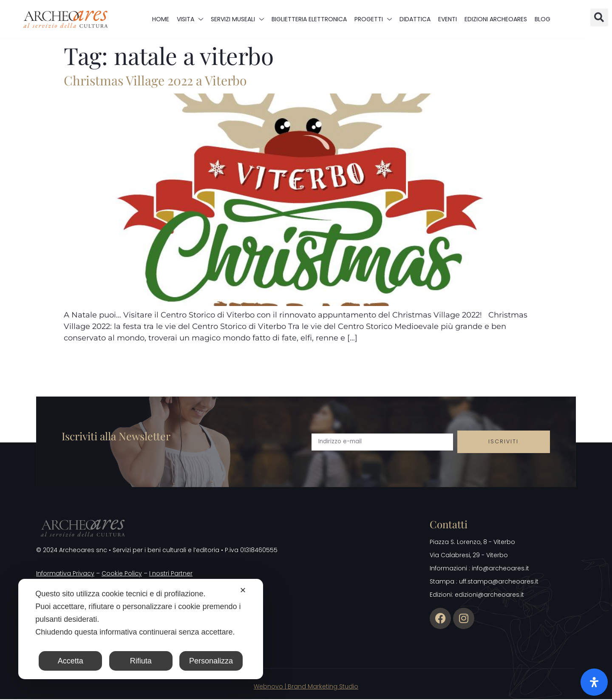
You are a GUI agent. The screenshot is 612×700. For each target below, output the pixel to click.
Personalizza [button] (211, 661)
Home (161, 19)
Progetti (373, 19)
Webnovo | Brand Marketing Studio (306, 687)
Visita (190, 19)
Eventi (448, 19)
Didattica (415, 19)
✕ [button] (243, 590)
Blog (543, 19)
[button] (599, 17)
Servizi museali (237, 19)
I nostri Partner (171, 574)
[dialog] (141, 629)
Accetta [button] (71, 661)
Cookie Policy (122, 574)
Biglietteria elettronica (309, 19)
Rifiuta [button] (141, 661)
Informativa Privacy (65, 574)
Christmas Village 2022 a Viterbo (155, 80)
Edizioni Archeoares (496, 19)
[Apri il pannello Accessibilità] (594, 682)
